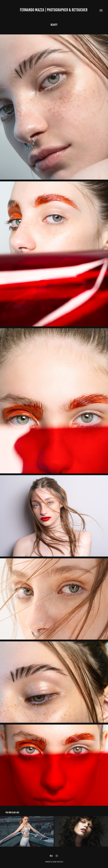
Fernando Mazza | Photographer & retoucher (54, 10)
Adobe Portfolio (58, 862)
